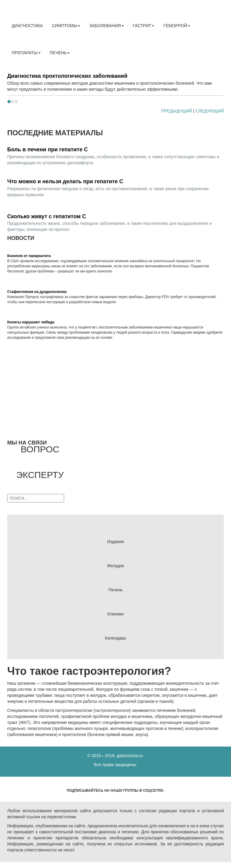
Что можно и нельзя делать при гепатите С (65, 181)
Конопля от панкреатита (29, 256)
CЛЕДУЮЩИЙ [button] (209, 111)
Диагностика (27, 26)
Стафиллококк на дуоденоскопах (37, 292)
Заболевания (107, 26)
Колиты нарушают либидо (31, 322)
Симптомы (66, 26)
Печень (60, 53)
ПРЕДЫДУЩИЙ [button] (177, 111)
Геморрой (177, 26)
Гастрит (144, 26)
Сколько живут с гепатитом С (47, 216)
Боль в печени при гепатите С (48, 149)
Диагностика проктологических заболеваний (67, 76)
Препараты (26, 53)
